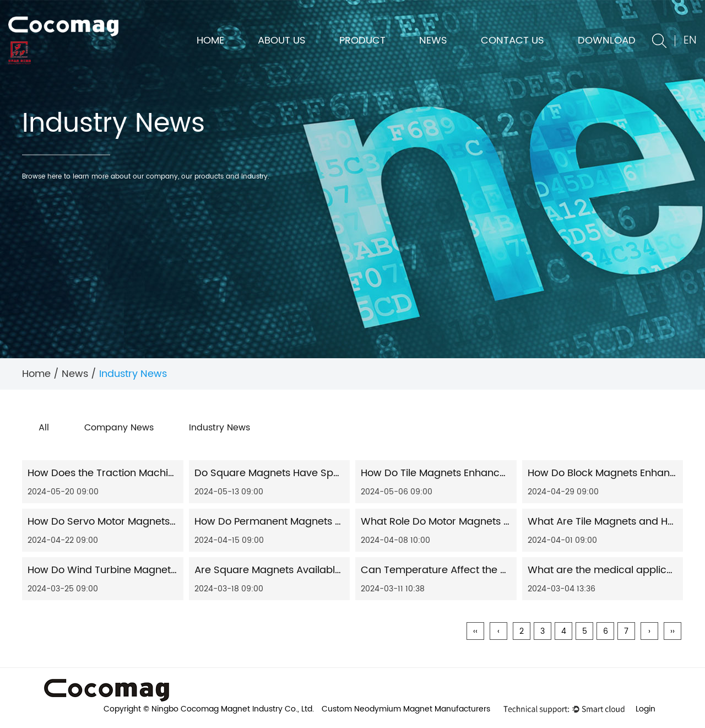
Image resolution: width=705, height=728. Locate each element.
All (44, 428)
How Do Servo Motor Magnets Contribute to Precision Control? (177, 522)
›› (673, 631)
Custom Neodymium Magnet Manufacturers (406, 709)
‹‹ (475, 631)
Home (210, 41)
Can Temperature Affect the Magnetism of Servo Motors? (499, 570)
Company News (119, 428)
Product (362, 41)
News (433, 41)
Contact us (513, 41)
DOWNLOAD (607, 41)
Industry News (219, 428)
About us (282, 41)
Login (646, 709)
